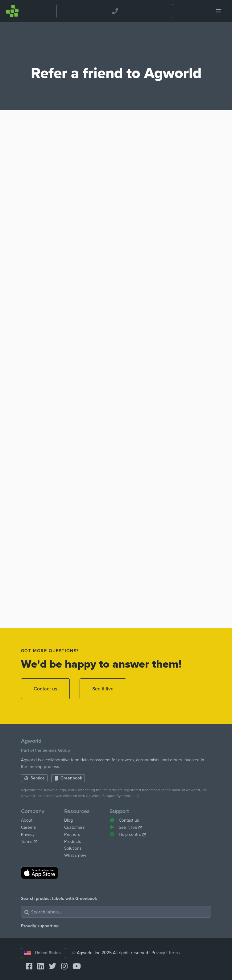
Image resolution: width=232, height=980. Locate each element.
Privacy (28, 834)
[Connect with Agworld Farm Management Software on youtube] (74, 967)
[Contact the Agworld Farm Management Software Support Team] (115, 11)
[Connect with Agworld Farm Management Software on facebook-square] (27, 967)
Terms (29, 842)
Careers (29, 827)
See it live (103, 689)
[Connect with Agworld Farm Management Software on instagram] (62, 967)
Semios (34, 778)
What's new (75, 855)
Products (73, 842)
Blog (68, 820)
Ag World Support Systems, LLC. (113, 796)
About (27, 820)
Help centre (128, 834)
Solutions (73, 848)
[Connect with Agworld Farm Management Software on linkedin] (38, 967)
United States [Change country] (42, 953)
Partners (72, 834)
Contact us (45, 689)
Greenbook (68, 778)
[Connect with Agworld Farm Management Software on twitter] (50, 967)
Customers (75, 827)
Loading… (116, 374)
